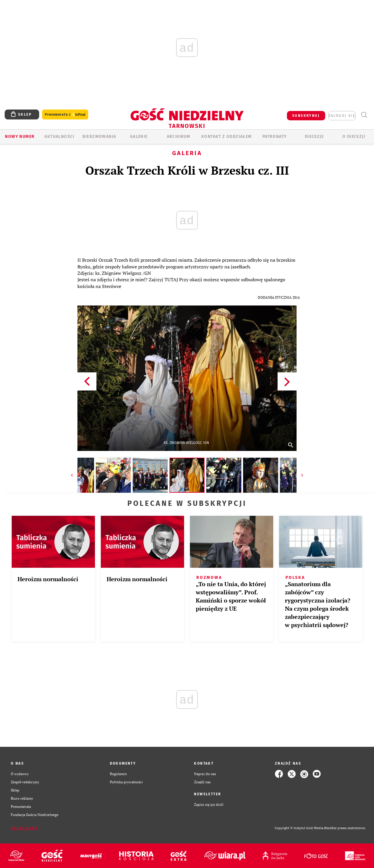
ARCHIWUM (179, 137)
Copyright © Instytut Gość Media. (299, 828)
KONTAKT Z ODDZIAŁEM (227, 137)
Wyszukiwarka (364, 115)
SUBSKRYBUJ (306, 116)
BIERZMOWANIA (99, 137)
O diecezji (354, 137)
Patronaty (275, 137)
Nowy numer (20, 137)
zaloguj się (342, 116)
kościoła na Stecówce (99, 286)
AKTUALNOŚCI (59, 137)
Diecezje (314, 137)
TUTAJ (171, 280)
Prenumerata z (65, 115)
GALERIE (139, 137)
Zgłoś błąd (24, 828)
